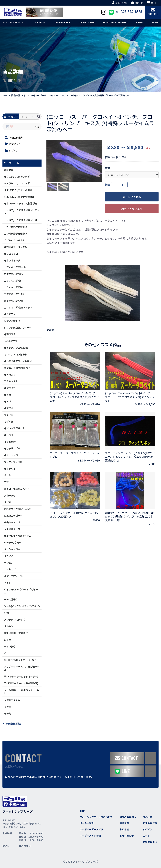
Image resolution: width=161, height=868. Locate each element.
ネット (8, 583)
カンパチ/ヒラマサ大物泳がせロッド (22, 212)
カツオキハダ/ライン (15, 287)
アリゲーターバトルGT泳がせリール (22, 668)
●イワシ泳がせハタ (14, 428)
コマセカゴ (10, 569)
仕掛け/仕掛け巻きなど (16, 633)
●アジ (7, 401)
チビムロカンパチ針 (14, 240)
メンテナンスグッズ (14, 620)
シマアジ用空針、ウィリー (18, 328)
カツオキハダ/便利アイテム (18, 307)
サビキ (8, 502)
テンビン (9, 563)
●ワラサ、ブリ (12, 448)
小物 (6, 613)
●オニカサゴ (11, 455)
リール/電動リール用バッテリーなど (22, 692)
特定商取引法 (12, 724)
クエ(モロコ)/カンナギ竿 (17, 183)
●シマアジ (10, 314)
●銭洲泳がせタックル (16, 247)
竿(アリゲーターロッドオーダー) (21, 677)
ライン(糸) (10, 646)
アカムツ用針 (11, 381)
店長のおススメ (12, 522)
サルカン (9, 626)
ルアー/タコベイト (14, 576)
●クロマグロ (11, 254)
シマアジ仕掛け (12, 321)
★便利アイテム (12, 700)
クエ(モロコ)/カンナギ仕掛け (19, 197)
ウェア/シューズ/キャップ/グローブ (21, 591)
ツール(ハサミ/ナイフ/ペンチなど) (22, 606)
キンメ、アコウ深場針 (16, 354)
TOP (5, 95)
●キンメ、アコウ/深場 (16, 348)
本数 (108, 168)
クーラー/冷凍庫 (13, 542)
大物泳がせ (10, 495)
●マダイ (9, 408)
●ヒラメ (9, 435)
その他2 (8, 713)
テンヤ (8, 475)
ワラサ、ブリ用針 (13, 462)
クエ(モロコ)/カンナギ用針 (18, 190)
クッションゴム (12, 549)
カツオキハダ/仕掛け (15, 294)
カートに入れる (132, 197)
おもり (8, 640)
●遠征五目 (10, 334)
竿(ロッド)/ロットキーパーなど (20, 660)
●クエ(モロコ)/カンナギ (17, 177)
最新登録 (9, 170)
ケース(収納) (11, 599)
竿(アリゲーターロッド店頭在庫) (21, 683)
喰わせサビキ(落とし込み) (18, 509)
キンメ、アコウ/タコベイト (18, 368)
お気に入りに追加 (132, 209)
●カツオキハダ (12, 260)
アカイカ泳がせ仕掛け (16, 227)
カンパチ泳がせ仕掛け (16, 234)
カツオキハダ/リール (15, 267)
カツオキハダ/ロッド (15, 274)
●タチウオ (10, 469)
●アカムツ (10, 375)
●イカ (8, 395)
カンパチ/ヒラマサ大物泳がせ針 (21, 220)
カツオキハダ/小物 (14, 301)
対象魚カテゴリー (13, 516)
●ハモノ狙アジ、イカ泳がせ (19, 361)
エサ (6, 482)
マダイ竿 (9, 415)
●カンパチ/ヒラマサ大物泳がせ (21, 203)
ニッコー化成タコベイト (17, 489)
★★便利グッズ (12, 529)
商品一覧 (16, 95)
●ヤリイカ (10, 388)
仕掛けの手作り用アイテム (18, 536)
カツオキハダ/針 (13, 281)
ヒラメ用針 (10, 442)
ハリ (6, 653)
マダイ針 (9, 422)
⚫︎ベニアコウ (11, 341)
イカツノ (9, 556)
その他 (8, 707)
